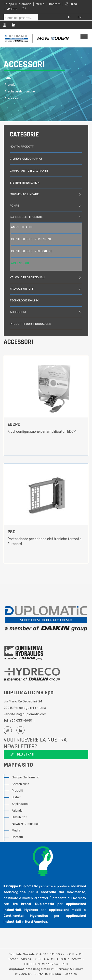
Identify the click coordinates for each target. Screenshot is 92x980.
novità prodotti (22, 147)
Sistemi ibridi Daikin (25, 183)
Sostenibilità (20, 784)
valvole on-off (22, 289)
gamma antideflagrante (29, 171)
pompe (15, 206)
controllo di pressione (32, 251)
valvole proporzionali (28, 277)
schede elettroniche (27, 217)
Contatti (55, 4)
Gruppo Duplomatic (17, 4)
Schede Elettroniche (21, 92)
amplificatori (23, 227)
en (80, 17)
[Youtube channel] (4, 26)
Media (40, 4)
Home (8, 78)
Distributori (20, 817)
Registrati (22, 754)
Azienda (17, 811)
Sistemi (17, 797)
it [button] (69, 17)
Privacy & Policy (70, 969)
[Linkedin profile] (13, 26)
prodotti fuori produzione (30, 324)
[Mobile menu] (84, 37)
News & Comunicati (26, 824)
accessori (20, 263)
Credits (71, 974)
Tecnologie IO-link (24, 300)
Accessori (14, 98)
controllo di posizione (31, 239)
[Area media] (25, 9)
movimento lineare (25, 194)
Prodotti (17, 791)
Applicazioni (20, 804)
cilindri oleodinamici (26, 159)
